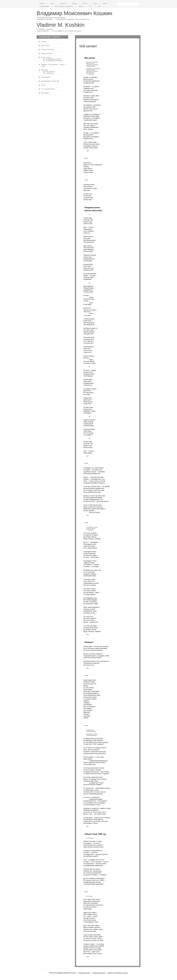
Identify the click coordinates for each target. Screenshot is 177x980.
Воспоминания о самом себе (64, 6)
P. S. (91, 6)
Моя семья (44, 70)
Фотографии (45, 93)
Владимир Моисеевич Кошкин (74, 13)
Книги (52, 3)
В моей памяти (44, 6)
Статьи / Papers (46, 57)
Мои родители (50, 72)
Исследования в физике (53, 59)
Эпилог (81, 6)
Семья (105, 3)
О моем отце (50, 73)
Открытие (63, 3)
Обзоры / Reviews (47, 53)
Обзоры (74, 3)
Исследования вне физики (54, 61)
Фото (99, 6)
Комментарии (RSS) (99, 973)
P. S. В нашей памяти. (48, 89)
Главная (42, 3)
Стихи (95, 3)
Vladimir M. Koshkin (61, 25)
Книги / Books (45, 46)
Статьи (85, 3)
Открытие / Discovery (48, 50)
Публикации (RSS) (84, 973)
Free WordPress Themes (120, 973)
